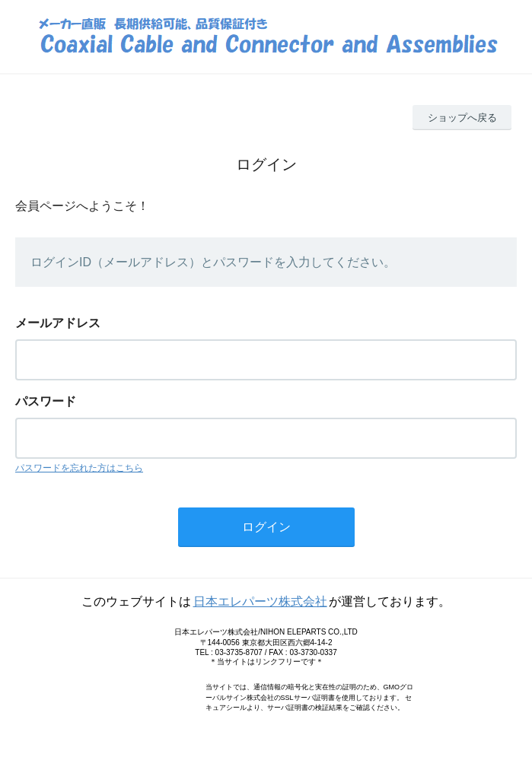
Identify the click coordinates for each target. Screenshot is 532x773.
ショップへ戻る (462, 118)
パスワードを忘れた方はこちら (79, 468)
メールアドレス (58, 323)
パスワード (46, 401)
